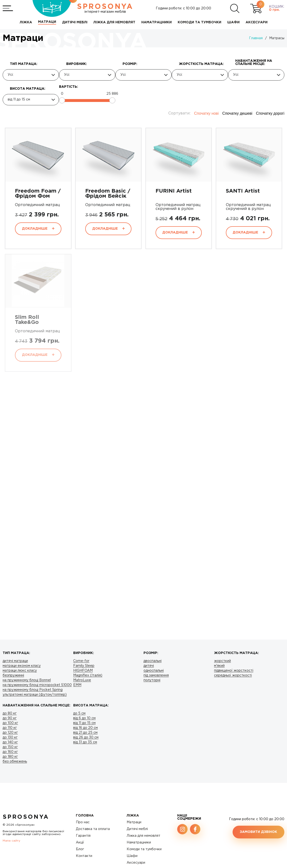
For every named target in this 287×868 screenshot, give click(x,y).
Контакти (84, 856)
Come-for (81, 661)
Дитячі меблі (137, 829)
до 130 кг (10, 737)
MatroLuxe (82, 680)
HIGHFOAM (83, 671)
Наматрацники (139, 843)
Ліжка (133, 816)
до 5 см (79, 713)
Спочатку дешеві (237, 113)
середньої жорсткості (233, 675)
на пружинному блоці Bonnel (27, 680)
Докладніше (38, 229)
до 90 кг (10, 718)
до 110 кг (10, 728)
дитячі (149, 666)
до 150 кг (10, 747)
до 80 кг (10, 713)
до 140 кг (10, 742)
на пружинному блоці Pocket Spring (33, 690)
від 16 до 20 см (85, 728)
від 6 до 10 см (84, 718)
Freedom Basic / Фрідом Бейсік (108, 194)
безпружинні (13, 675)
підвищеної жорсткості (234, 671)
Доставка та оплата (93, 829)
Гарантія (83, 836)
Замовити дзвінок (258, 832)
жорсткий (222, 661)
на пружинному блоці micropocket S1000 (37, 685)
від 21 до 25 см (85, 733)
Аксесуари (136, 863)
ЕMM (77, 685)
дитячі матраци (15, 661)
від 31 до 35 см (85, 742)
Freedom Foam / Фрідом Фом (38, 194)
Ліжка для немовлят (143, 836)
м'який (219, 666)
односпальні (154, 671)
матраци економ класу (22, 666)
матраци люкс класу (20, 671)
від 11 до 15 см (84, 723)
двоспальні (153, 661)
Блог (80, 849)
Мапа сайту (11, 841)
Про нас (83, 822)
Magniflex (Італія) (88, 675)
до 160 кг (10, 752)
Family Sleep (84, 666)
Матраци (134, 822)
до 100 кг (10, 723)
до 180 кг (10, 757)
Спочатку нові (206, 113)
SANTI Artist (243, 191)
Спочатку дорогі (270, 113)
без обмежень (15, 761)
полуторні (152, 680)
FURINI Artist (174, 191)
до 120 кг (10, 733)
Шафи (132, 856)
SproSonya (26, 817)
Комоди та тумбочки (144, 849)
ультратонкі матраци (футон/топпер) (35, 695)
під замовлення (156, 675)
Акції (80, 843)
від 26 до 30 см (86, 737)
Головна (85, 816)
